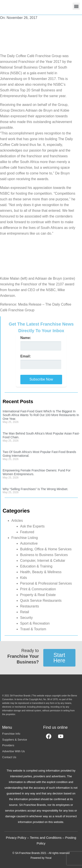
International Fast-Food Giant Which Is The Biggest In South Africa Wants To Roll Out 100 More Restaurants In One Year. (41, 415)
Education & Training (36, 566)
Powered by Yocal (41, 858)
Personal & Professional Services (46, 583)
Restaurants (30, 606)
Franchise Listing (25, 538)
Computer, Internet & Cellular (43, 561)
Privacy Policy (16, 838)
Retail (25, 612)
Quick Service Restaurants (41, 601)
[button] (76, 6)
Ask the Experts (32, 526)
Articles (17, 521)
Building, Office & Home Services (46, 549)
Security (26, 618)
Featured (27, 532)
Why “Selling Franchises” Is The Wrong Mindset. (35, 489)
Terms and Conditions (46, 838)
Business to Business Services (44, 555)
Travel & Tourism (33, 629)
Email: (26, 356)
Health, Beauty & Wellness (41, 572)
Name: (26, 338)
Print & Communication (38, 589)
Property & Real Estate (38, 595)
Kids (24, 578)
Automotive (29, 543)
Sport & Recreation (35, 623)
